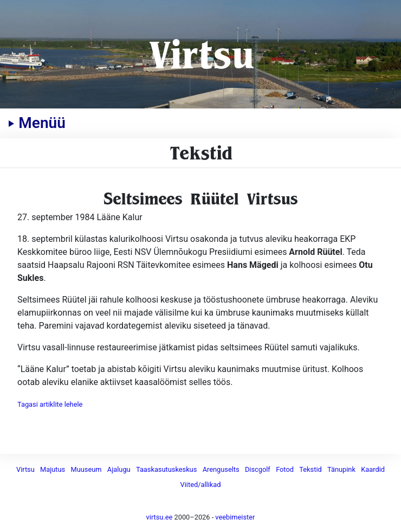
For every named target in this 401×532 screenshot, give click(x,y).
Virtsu (201, 54)
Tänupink (341, 469)
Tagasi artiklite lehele (50, 404)
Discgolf (258, 469)
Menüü (37, 123)
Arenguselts (221, 469)
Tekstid (310, 469)
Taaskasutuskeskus (166, 469)
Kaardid (373, 469)
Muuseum (86, 469)
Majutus (53, 469)
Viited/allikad (201, 485)
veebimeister (235, 517)
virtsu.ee (160, 517)
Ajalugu (119, 469)
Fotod (285, 469)
